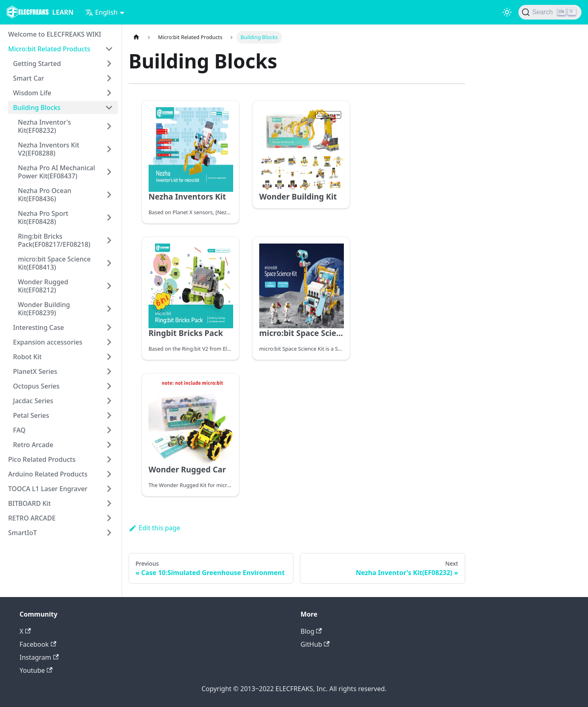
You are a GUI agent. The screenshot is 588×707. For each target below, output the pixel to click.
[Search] (550, 12)
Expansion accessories (48, 342)
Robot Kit (27, 357)
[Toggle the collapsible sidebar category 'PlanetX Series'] (109, 371)
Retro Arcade (33, 445)
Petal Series (31, 415)
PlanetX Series (35, 371)
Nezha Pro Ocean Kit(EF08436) (45, 195)
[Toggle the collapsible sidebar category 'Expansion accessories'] (109, 342)
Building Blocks (37, 108)
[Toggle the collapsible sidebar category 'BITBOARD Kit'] (109, 503)
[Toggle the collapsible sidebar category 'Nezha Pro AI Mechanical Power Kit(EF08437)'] (109, 172)
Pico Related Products (42, 459)
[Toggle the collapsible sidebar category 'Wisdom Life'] (109, 93)
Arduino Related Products (48, 474)
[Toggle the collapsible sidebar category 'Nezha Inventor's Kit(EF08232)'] (109, 126)
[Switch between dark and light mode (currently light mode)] (507, 12)
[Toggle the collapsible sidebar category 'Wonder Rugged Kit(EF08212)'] (109, 286)
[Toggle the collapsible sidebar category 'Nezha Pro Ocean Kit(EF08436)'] (109, 195)
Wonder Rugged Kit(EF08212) (43, 286)
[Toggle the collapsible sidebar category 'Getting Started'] (109, 64)
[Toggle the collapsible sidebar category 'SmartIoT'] (109, 533)
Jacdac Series (33, 401)
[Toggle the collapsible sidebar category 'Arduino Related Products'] (109, 474)
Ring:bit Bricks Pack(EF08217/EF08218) (54, 240)
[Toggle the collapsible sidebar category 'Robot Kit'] (109, 357)
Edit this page (154, 528)
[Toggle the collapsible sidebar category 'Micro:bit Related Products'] (109, 49)
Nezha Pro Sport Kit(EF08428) (43, 217)
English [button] (101, 12)
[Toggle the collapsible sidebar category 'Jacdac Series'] (109, 401)
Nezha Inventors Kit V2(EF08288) (49, 149)
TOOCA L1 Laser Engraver (48, 489)
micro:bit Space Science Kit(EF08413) (54, 263)
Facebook (38, 644)
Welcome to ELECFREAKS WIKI (55, 34)
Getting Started (37, 64)
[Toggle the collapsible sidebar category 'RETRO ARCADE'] (109, 518)
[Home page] (136, 37)
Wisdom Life (32, 93)
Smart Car (28, 78)
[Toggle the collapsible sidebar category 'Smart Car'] (109, 78)
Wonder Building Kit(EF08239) (44, 309)
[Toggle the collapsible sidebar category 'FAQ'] (109, 430)
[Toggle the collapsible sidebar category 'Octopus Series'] (109, 386)
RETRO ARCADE (32, 518)
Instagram (39, 657)
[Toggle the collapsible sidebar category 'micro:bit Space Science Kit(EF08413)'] (109, 263)
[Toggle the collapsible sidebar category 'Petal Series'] (109, 415)
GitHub (315, 644)
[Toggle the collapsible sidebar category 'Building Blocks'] (109, 108)
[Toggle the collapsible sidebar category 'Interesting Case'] (109, 327)
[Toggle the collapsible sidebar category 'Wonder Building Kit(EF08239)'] (109, 309)
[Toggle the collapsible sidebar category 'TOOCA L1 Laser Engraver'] (109, 489)
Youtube (36, 670)
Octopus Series (36, 386)
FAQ (19, 430)
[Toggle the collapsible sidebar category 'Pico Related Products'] (109, 459)
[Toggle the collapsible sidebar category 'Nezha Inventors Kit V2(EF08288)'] (109, 149)
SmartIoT (22, 533)
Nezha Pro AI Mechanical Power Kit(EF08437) (56, 172)
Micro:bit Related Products (49, 49)
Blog (311, 631)
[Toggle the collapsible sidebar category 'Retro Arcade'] (109, 445)
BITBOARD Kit (30, 503)
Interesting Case (38, 327)
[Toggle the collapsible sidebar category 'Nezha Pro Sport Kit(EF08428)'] (109, 217)
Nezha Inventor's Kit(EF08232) (44, 126)
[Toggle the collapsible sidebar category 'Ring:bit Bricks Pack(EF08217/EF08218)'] (109, 240)
